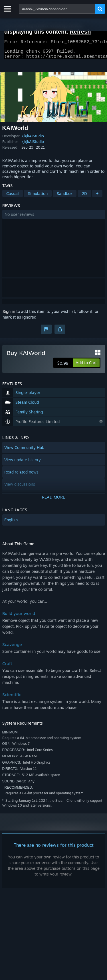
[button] (54, 218)
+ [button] (97, 197)
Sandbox (65, 197)
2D (84, 197)
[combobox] (57, 9)
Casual (13, 197)
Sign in (9, 315)
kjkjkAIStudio (33, 139)
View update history (23, 463)
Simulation (38, 197)
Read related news (21, 475)
